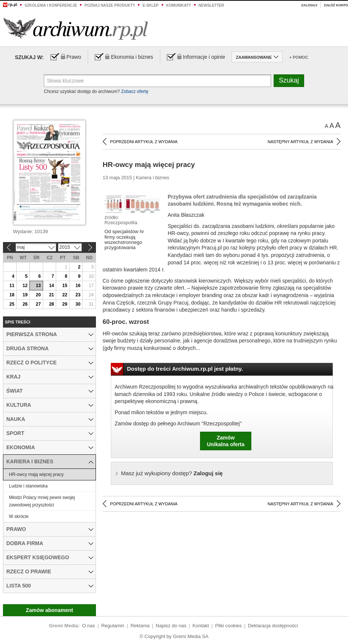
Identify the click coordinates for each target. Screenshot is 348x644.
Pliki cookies (229, 626)
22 (65, 295)
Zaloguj (309, 5)
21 (51, 295)
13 (38, 286)
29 (65, 304)
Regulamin (113, 626)
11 (12, 286)
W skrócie (19, 516)
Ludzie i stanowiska (28, 486)
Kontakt (201, 626)
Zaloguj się (172, 473)
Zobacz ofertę (134, 91)
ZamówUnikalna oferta (225, 441)
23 (78, 295)
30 (78, 304)
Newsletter (211, 5)
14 (51, 286)
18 (12, 295)
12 (25, 286)
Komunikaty (179, 5)
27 (38, 304)
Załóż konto (336, 5)
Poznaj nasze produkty (110, 5)
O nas (89, 626)
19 (25, 295)
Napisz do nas (171, 626)
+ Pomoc (299, 57)
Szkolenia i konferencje (51, 5)
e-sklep (150, 5)
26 (25, 304)
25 (12, 304)
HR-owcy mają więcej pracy (36, 474)
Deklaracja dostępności (273, 626)
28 (51, 304)
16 (78, 286)
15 (65, 286)
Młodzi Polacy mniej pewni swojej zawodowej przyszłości (42, 501)
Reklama (140, 626)
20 (38, 295)
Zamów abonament (50, 610)
